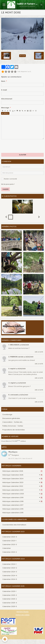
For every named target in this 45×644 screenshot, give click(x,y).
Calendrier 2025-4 (10, 603)
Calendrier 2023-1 (9, 541)
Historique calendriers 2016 (13, 509)
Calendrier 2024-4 (10, 576)
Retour (22, 56)
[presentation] (19, 146)
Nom (3, 81)
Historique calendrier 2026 (22, 471)
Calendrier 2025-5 (10, 606)
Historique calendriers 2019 (22, 498)
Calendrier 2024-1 (9, 564)
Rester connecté (9, 179)
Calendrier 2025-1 (9, 591)
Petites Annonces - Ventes (13, 426)
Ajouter (23, 155)
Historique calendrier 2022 (22, 486)
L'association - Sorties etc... (13, 422)
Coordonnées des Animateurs (14, 525)
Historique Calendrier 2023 (22, 482)
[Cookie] (5, 639)
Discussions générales (11, 418)
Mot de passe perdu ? (8, 184)
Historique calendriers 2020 (22, 494)
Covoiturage (7, 414)
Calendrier (7, 548)
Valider (6, 189)
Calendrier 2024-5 (10, 579)
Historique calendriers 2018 (22, 501)
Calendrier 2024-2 (10, 568)
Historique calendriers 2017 (13, 505)
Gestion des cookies (22, 615)
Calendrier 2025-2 (10, 599)
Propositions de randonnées (14, 430)
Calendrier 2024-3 (10, 572)
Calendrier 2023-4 (10, 537)
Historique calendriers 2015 (13, 513)
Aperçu (5, 113)
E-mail (4, 90)
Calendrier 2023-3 (10, 544)
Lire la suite (39, 352)
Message (5, 108)
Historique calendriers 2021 (22, 490)
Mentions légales (23, 612)
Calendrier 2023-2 (10, 552)
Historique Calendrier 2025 (22, 475)
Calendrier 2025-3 (10, 595)
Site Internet (7, 99)
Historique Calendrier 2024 (22, 479)
